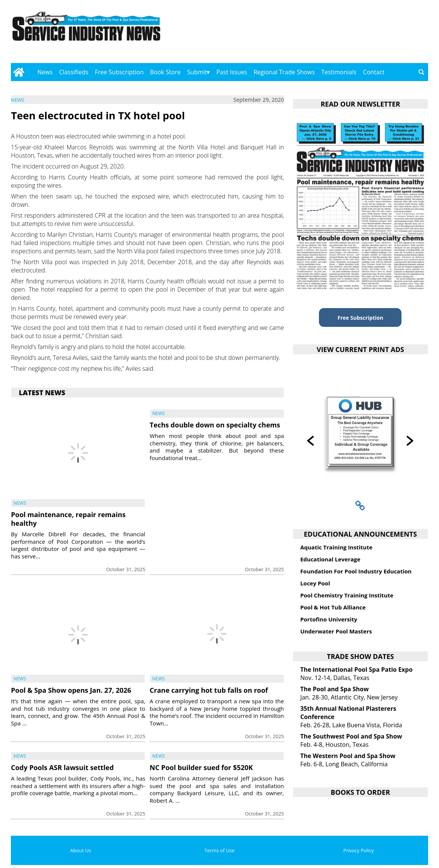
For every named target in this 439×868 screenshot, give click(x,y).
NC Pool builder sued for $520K (201, 767)
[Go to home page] (19, 72)
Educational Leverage (330, 559)
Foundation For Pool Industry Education (356, 571)
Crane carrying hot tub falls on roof (209, 690)
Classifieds (74, 72)
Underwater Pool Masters (336, 631)
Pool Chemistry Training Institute (347, 595)
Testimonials (339, 72)
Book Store (165, 72)
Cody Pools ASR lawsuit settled (62, 767)
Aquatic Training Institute (336, 547)
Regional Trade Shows (284, 72)
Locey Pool (315, 583)
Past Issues (232, 72)
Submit (197, 72)
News (45, 72)
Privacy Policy (359, 850)
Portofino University (329, 619)
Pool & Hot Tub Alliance (333, 607)
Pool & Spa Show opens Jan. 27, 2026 (71, 690)
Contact (374, 72)
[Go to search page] (421, 72)
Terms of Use (219, 850)
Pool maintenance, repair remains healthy (68, 519)
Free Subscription (119, 72)
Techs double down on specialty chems (215, 425)
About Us (81, 850)
